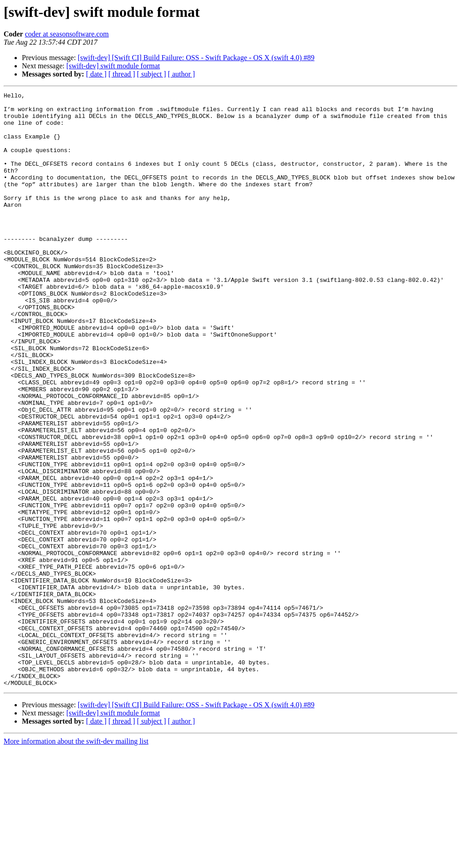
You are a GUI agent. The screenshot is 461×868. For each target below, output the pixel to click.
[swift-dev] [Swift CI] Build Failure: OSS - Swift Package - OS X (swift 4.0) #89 (196, 58)
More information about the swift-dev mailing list (76, 860)
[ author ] (182, 74)
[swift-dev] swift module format (113, 66)
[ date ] (96, 74)
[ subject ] (152, 74)
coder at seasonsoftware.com (67, 34)
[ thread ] (122, 74)
